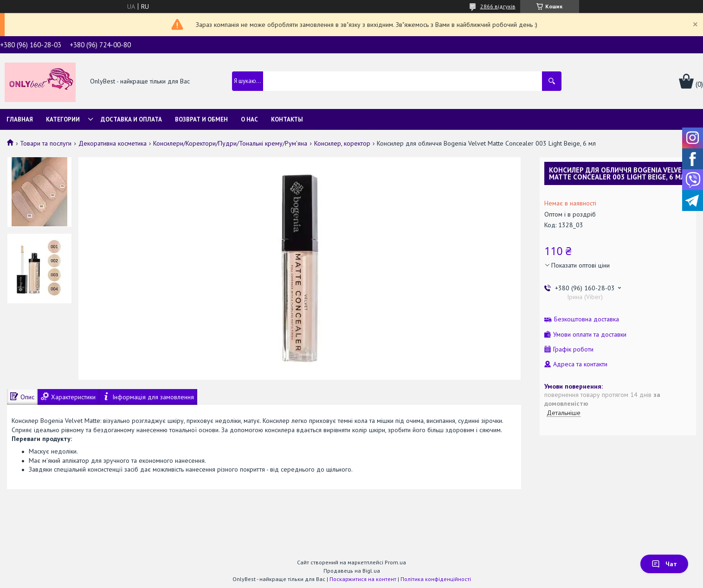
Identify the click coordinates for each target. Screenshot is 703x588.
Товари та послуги (46, 143)
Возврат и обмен (201, 119)
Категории (63, 119)
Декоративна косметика (113, 143)
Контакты (287, 119)
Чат (664, 564)
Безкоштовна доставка (587, 319)
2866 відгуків (498, 6)
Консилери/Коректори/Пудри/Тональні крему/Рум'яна (230, 143)
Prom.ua (395, 562)
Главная (20, 119)
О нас (249, 119)
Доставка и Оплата (131, 119)
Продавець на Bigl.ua (352, 571)
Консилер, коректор (342, 143)
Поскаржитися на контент (363, 579)
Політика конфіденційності (436, 579)
